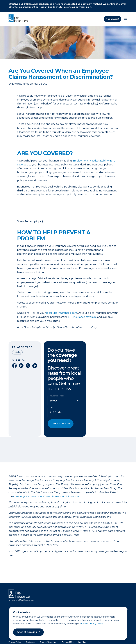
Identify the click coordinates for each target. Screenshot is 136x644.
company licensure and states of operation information (47, 496)
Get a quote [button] (59, 424)
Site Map (82, 642)
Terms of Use (68, 642)
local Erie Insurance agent (62, 313)
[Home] (19, 19)
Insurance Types (57, 396)
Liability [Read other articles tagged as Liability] (17, 352)
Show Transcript (27, 221)
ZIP (51, 407)
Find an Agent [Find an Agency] (113, 19)
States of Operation (48, 642)
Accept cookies (27, 632)
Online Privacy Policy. (92, 624)
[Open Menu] (126, 19)
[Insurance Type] (65, 401)
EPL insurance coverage (82, 317)
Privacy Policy (15, 642)
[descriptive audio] (41, 222)
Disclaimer (30, 642)
